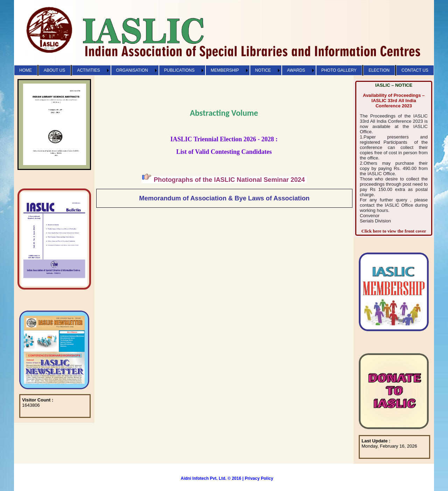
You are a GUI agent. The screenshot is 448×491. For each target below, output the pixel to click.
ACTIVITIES (88, 70)
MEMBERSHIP (225, 70)
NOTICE (263, 70)
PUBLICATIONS (179, 70)
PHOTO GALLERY (339, 70)
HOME (26, 70)
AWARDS (296, 70)
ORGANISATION (132, 70)
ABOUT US (54, 70)
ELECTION (379, 70)
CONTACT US (415, 70)
